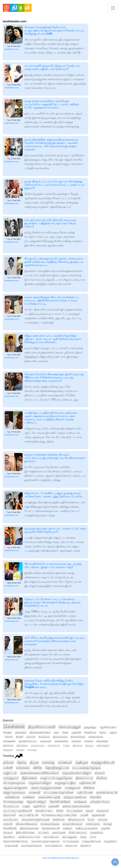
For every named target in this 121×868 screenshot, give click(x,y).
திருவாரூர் (78, 746)
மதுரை (113, 733)
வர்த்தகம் (80, 802)
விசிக (37, 768)
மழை (83, 837)
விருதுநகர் (8, 750)
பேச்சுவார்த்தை (50, 824)
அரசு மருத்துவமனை (46, 788)
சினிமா (102, 778)
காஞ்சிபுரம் (90, 733)
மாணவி (34, 792)
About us (75, 858)
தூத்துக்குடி (90, 727)
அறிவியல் (12, 797)
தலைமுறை (59, 833)
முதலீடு (105, 828)
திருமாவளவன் (29, 828)
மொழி (107, 824)
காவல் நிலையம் (72, 824)
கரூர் (56, 733)
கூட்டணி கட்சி (29, 815)
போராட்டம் (11, 806)
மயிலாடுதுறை (103, 746)
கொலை (8, 833)
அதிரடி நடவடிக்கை (87, 828)
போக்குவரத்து (13, 802)
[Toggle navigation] (113, 8)
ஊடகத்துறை (69, 837)
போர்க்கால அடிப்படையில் (59, 815)
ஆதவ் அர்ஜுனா (15, 788)
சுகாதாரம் (103, 811)
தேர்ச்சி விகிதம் (60, 802)
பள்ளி (8, 768)
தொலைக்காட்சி (51, 828)
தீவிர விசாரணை (25, 833)
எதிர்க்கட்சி (87, 783)
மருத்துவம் (73, 788)
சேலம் (103, 733)
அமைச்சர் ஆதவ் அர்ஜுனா (46, 841)
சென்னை (14, 726)
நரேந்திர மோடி (100, 802)
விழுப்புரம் (46, 741)
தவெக (8, 762)
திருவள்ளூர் (102, 741)
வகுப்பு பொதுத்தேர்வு (56, 778)
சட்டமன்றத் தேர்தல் (87, 768)
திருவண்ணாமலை (40, 732)
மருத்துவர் (11, 778)
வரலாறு (48, 762)
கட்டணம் (43, 833)
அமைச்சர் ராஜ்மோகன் (35, 820)
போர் (91, 820)
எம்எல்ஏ (23, 768)
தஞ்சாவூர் (21, 732)
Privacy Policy (65, 858)
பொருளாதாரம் (14, 783)
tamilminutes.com (12, 49)
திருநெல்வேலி (78, 737)
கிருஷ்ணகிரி (9, 741)
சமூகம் (100, 773)
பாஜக (26, 806)
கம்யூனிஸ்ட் (110, 841)
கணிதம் (68, 828)
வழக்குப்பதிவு (65, 783)
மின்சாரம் (59, 820)
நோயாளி (9, 815)
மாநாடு (8, 824)
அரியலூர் (20, 750)
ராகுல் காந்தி (11, 846)
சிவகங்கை (44, 737)
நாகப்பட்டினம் (38, 746)
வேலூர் (7, 732)
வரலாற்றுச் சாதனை (31, 846)
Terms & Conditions (50, 858)
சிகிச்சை (89, 788)
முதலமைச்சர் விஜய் (77, 773)
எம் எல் (103, 820)
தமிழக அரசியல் (75, 797)
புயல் (93, 837)
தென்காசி (76, 741)
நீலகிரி (19, 737)
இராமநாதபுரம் (60, 737)
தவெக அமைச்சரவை (76, 806)
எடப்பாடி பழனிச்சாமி (18, 811)
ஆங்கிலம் (9, 837)
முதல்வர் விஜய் (40, 783)
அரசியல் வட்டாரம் (29, 837)
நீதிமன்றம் (29, 778)
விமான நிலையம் (26, 824)
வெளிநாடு (10, 828)
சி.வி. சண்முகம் (78, 833)
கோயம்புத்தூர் (70, 727)
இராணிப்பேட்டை (28, 741)
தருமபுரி (31, 737)
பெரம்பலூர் (32, 750)
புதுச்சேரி (76, 733)
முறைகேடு (96, 833)
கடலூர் (66, 746)
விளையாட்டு (76, 820)
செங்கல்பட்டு (54, 746)
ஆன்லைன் (98, 815)
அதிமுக (82, 762)
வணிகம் (29, 797)
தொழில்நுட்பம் (57, 768)
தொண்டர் (86, 846)
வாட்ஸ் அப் (11, 820)
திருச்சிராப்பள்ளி (42, 727)
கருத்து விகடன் (103, 763)
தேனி (65, 733)
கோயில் (95, 797)
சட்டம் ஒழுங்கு (71, 841)
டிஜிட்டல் (10, 773)
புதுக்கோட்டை (108, 727)
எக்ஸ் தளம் (93, 824)
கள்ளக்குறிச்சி (61, 741)
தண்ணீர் (54, 806)
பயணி (84, 815)
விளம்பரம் (71, 846)
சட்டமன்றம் (75, 811)
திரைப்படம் (84, 778)
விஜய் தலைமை (14, 792)
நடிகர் (89, 811)
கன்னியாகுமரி (96, 737)
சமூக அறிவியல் (53, 846)
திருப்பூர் (89, 746)
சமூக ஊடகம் (51, 837)
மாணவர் (65, 762)
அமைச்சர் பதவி (49, 797)
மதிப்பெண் (85, 792)
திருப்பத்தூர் (22, 746)
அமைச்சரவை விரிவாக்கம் (39, 773)
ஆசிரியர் (39, 806)
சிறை (60, 811)
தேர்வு (22, 762)
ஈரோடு (9, 737)
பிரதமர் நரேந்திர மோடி (16, 841)
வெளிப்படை (44, 811)
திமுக (34, 762)
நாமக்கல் (89, 741)
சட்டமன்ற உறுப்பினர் (59, 792)
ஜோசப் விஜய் (36, 802)
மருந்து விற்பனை (91, 841)
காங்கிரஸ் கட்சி (107, 792)
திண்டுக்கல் (8, 746)
